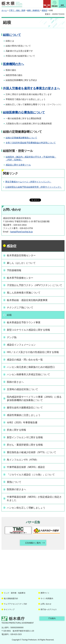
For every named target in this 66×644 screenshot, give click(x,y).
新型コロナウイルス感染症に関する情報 (28, 330)
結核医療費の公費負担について (24, 112)
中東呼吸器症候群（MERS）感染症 (26, 467)
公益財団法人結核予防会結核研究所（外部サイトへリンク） (34, 187)
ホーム (4, 10)
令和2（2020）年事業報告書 (22, 422)
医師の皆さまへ (15, 382)
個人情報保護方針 (11, 599)
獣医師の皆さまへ (16, 489)
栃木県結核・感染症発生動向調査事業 (27, 300)
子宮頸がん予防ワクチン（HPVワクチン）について (34, 285)
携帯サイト (45, 593)
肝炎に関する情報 (16, 430)
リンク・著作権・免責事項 (15, 593)
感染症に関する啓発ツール (18, 165)
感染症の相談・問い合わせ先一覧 (25, 360)
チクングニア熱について (20, 308)
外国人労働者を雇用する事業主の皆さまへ (31, 88)
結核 (9, 315)
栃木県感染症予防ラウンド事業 (24, 322)
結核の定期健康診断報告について (21, 138)
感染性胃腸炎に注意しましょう (24, 415)
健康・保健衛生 (33, 10)
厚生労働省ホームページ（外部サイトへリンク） (28, 182)
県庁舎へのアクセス (49, 610)
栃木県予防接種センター (20, 278)
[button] (47, 4)
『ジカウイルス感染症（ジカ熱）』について (31, 475)
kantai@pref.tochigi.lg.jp (22, 232)
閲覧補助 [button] (55, 6)
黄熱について (14, 482)
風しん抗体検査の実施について (24, 293)
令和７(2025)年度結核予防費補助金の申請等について (31, 143)
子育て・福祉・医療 (17, 10)
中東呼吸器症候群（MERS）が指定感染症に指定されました (34, 499)
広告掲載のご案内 (33, 543)
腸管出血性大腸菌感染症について (25, 408)
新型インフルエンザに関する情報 (25, 437)
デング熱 (12, 337)
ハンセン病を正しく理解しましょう (26, 508)
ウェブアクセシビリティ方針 (15, 604)
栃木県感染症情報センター (21, 255)
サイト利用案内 (47, 599)
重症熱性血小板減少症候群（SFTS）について (32, 452)
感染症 (44, 10)
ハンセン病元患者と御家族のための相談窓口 (31, 367)
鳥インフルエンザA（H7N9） (23, 460)
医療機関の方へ (13, 64)
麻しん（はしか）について (21, 263)
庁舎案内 (52, 618)
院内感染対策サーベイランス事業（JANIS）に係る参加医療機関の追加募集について (34, 399)
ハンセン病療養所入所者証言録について (28, 374)
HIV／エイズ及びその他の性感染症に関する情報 (33, 352)
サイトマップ (9, 610)
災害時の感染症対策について (22, 389)
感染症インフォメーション (21, 345)
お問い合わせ (46, 604)
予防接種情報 (14, 270)
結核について (12, 35)
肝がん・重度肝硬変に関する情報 (25, 445)
